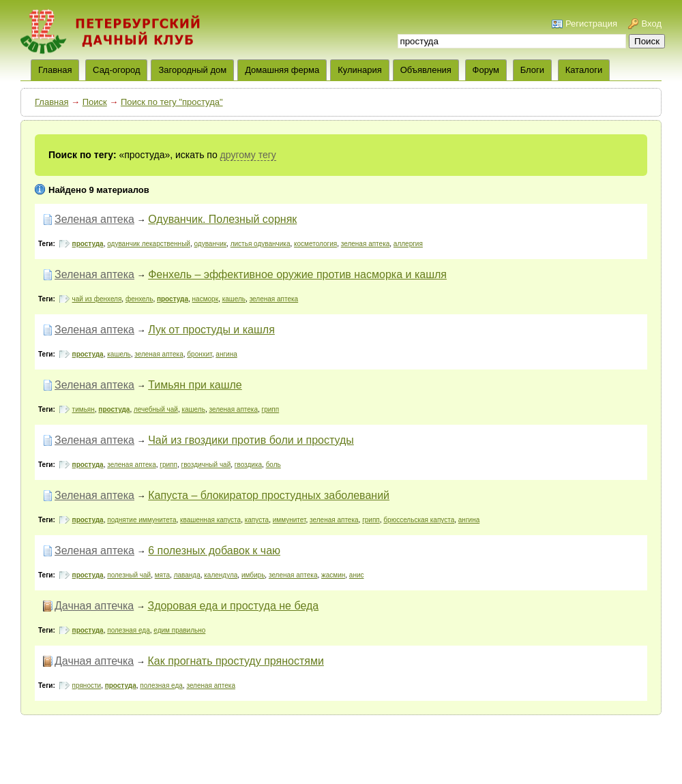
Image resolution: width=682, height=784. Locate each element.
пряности (87, 685)
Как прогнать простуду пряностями (235, 661)
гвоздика (248, 465)
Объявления (426, 70)
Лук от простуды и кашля (211, 330)
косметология (315, 244)
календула (221, 575)
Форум (486, 70)
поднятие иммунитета (142, 520)
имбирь (253, 575)
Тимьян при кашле (195, 385)
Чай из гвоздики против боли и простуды (251, 440)
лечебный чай (156, 409)
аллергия (408, 244)
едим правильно (179, 630)
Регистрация (591, 24)
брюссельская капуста (419, 520)
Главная (51, 102)
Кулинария (360, 70)
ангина (226, 354)
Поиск (95, 102)
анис (357, 575)
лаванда (187, 575)
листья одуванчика (261, 244)
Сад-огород (116, 70)
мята (162, 575)
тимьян (84, 409)
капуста (257, 520)
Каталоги (584, 70)
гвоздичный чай (206, 465)
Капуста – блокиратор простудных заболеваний (269, 495)
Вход (652, 24)
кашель (234, 299)
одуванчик (210, 244)
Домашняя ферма (282, 70)
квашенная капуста (210, 520)
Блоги (532, 70)
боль (273, 465)
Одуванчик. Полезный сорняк (222, 219)
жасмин (333, 575)
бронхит (199, 354)
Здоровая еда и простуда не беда (233, 606)
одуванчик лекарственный (149, 244)
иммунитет (290, 520)
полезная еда (129, 630)
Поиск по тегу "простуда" (172, 102)
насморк (205, 299)
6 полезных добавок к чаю (214, 551)
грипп (271, 409)
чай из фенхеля (97, 299)
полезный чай (129, 575)
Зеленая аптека (94, 219)
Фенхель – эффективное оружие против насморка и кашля (297, 274)
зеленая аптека (366, 244)
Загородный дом (192, 70)
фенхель (139, 299)
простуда (88, 244)
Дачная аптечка (94, 606)
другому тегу (248, 155)
